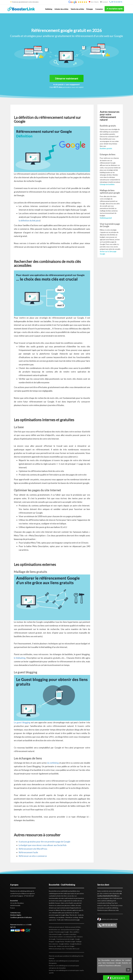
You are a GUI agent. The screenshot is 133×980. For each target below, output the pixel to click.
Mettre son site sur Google (66, 946)
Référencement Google (72, 920)
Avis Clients (94, 2)
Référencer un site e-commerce (33, 856)
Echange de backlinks (107, 184)
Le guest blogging (22, 722)
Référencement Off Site (73, 927)
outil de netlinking (107, 901)
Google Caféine (64, 944)
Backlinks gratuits (106, 149)
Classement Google (55, 934)
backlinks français (55, 903)
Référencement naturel (56, 927)
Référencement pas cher (57, 949)
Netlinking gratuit (106, 218)
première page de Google (57, 915)
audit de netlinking (112, 908)
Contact (104, 2)
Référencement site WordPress (33, 849)
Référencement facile (28, 852)
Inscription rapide (114, 9)
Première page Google (62, 932)
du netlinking (53, 763)
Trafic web (60, 920)
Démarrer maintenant (67, 78)
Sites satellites (74, 932)
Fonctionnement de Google (65, 939)
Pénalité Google (70, 941)
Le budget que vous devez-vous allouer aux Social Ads (43, 845)
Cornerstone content (56, 937)
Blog (67, 915)
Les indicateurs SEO (70, 937)
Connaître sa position (69, 934)
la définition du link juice (29, 221)
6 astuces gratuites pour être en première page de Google (44, 842)
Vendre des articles (77, 9)
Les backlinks (60, 917)
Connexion (99, 9)
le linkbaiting (20, 658)
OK (128, 970)
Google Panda (60, 941)
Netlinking (49, 9)
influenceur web (113, 910)
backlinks (73, 891)
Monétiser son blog (72, 917)
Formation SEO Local (72, 949)
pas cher (100, 893)
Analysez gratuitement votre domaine (25, 2)
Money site (52, 946)
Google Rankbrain (76, 944)
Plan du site (73, 915)
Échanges (90, 9)
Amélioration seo (54, 930)
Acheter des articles (61, 9)
